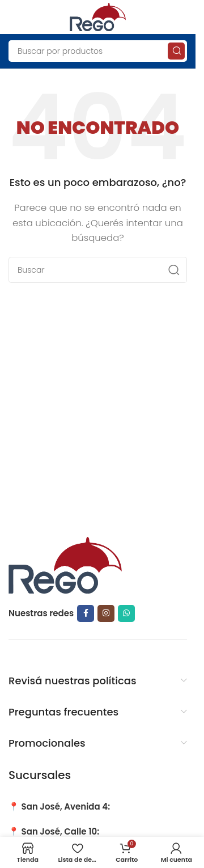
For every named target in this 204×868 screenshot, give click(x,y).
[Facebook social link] (86, 613)
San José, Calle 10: (61, 831)
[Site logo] (98, 16)
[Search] (98, 51)
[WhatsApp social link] (126, 613)
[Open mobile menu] (14, 17)
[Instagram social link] (106, 613)
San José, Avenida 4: (66, 806)
